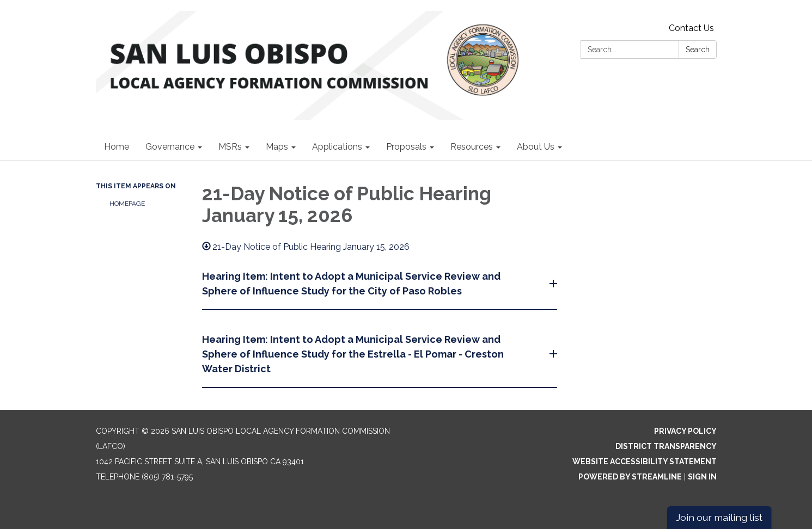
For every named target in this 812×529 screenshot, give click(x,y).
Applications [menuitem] (337, 147)
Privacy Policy (685, 431)
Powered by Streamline (630, 477)
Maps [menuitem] (277, 147)
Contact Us (691, 28)
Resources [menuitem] (472, 147)
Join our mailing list (719, 517)
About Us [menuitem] (536, 147)
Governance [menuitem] (170, 147)
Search (698, 50)
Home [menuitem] (117, 147)
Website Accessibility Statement (645, 462)
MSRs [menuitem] (230, 147)
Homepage (127, 204)
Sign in (702, 477)
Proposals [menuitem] (406, 147)
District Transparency (666, 446)
